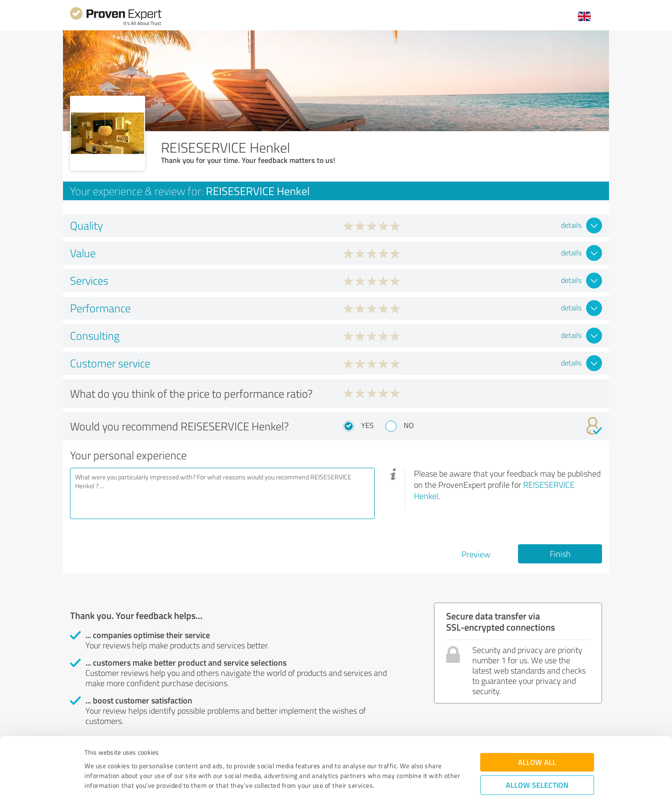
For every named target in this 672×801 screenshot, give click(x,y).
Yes (367, 425)
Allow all (537, 714)
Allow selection (537, 737)
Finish (560, 554)
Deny (537, 766)
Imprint (95, 757)
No (409, 425)
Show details (395, 783)
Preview (476, 554)
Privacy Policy (131, 757)
